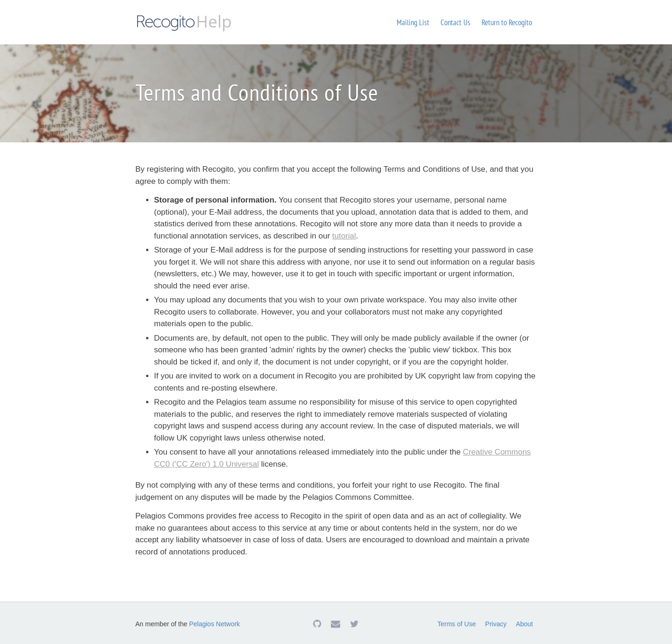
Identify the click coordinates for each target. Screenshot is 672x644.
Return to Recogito (507, 22)
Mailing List (413, 22)
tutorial (344, 236)
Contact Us (455, 22)
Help (183, 21)
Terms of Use (456, 624)
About (524, 624)
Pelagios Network (214, 624)
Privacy (496, 624)
